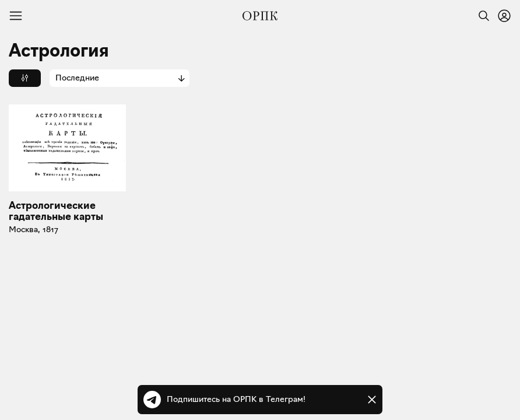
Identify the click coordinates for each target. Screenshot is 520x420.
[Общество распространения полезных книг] (260, 16)
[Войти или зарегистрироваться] (504, 16)
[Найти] (481, 16)
